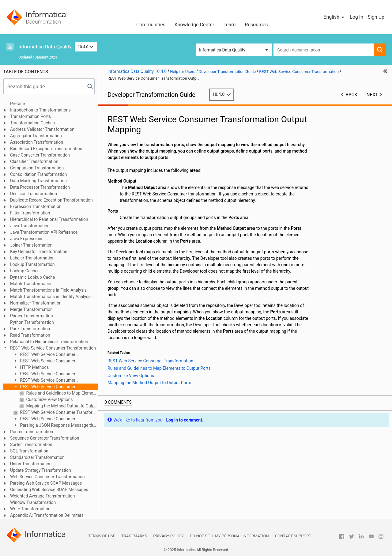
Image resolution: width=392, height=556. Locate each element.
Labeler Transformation (32, 258)
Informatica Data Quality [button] (222, 50)
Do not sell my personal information (229, 536)
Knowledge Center (194, 25)
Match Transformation (31, 284)
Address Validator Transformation (42, 129)
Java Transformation (30, 226)
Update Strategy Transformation (41, 470)
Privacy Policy (168, 536)
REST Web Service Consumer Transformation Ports (44, 374)
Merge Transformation (31, 309)
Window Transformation (33, 502)
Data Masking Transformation (38, 181)
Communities (151, 25)
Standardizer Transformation (37, 457)
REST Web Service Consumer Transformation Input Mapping (44, 381)
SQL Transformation (29, 451)
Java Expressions (27, 239)
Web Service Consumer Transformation (47, 477)
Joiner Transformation (31, 245)
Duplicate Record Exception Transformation (51, 200)
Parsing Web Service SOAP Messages (46, 483)
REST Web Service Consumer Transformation (53, 348)
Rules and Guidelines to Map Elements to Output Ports (62, 393)
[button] (334, 17)
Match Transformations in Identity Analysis (51, 297)
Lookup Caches (25, 271)
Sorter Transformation (31, 444)
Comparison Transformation (37, 168)
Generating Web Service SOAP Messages (49, 490)
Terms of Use (102, 536)
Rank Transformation (30, 329)
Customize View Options (49, 399)
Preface (17, 104)
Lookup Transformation (32, 264)
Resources (256, 25)
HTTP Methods (34, 367)
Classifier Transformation (34, 161)
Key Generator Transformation (39, 252)
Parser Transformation (32, 316)
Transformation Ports (30, 116)
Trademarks (134, 536)
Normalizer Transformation (36, 303)
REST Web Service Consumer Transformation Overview (44, 355)
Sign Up (376, 17)
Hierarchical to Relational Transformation (49, 219)
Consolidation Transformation (38, 174)
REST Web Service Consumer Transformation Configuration (44, 361)
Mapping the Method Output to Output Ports (62, 406)
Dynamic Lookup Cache (33, 277)
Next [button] (372, 95)
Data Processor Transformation (40, 187)
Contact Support (293, 536)
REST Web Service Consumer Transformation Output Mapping (44, 387)
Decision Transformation (34, 194)
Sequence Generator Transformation (45, 438)
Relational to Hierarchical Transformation (49, 342)
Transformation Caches (32, 123)
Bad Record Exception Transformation (46, 149)
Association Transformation (37, 142)
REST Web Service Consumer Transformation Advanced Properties (58, 412)
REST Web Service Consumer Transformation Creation (44, 419)
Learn (229, 25)
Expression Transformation (36, 206)
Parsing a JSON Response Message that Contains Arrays (55, 426)
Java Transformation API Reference (44, 232)
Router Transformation (32, 432)
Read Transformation (30, 335)
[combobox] (324, 50)
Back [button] (352, 95)
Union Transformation (31, 464)
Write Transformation (30, 509)
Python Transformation (32, 322)
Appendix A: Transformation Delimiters (47, 515)
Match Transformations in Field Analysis (48, 290)
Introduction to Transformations (40, 110)
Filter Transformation (30, 213)
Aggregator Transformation (36, 136)
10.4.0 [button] (86, 47)
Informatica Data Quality (45, 47)
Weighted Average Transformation (43, 496)
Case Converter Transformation (40, 155)
